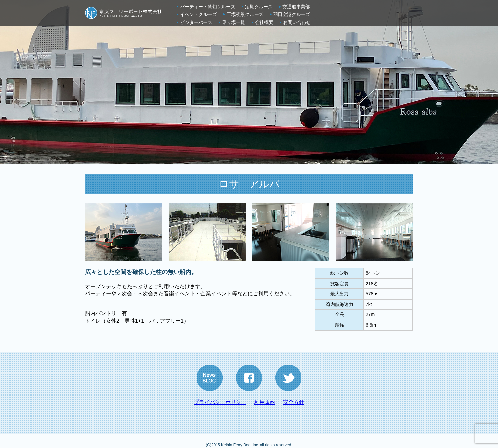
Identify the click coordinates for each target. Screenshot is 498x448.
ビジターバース (196, 22)
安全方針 (294, 402)
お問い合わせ (297, 22)
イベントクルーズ (198, 14)
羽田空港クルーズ (292, 14)
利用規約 (265, 402)
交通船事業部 (296, 7)
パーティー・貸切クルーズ (208, 7)
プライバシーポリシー (220, 402)
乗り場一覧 (234, 22)
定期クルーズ (259, 7)
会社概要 (264, 22)
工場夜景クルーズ (245, 14)
